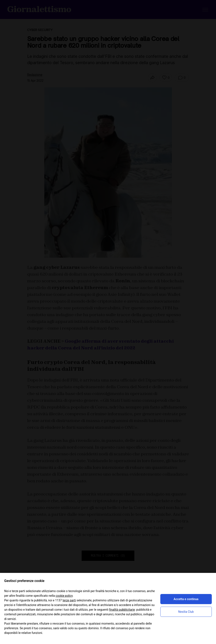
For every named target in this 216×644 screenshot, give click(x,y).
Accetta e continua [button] (186, 599)
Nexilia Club (186, 612)
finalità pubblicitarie (122, 610)
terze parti (69, 600)
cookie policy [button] (64, 596)
